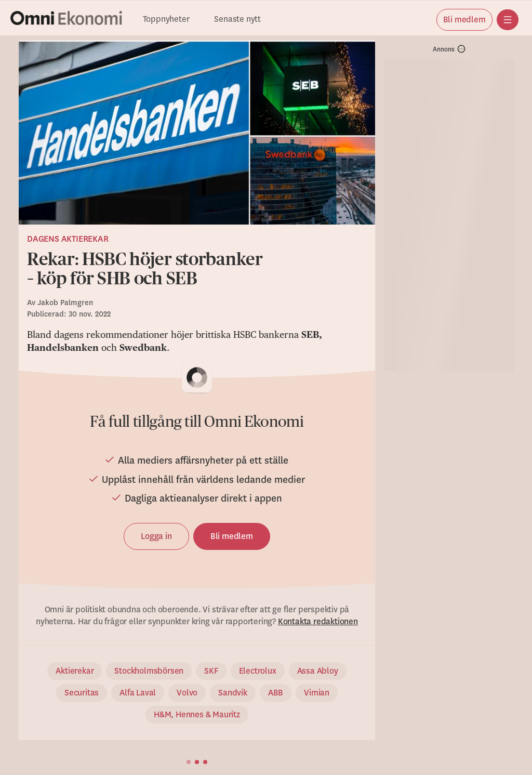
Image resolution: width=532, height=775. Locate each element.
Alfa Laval (138, 693)
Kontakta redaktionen (318, 622)
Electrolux (258, 671)
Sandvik (233, 693)
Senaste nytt (237, 19)
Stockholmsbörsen (149, 671)
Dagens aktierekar (68, 239)
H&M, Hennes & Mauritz (197, 715)
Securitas (82, 693)
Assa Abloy (318, 671)
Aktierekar (75, 671)
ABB (276, 693)
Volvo (187, 693)
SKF (211, 671)
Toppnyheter (166, 19)
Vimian (317, 693)
